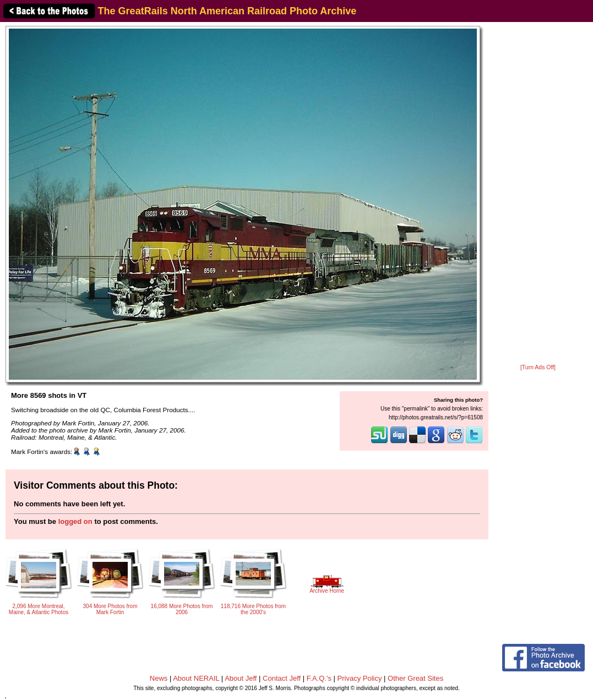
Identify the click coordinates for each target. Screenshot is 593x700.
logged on (75, 521)
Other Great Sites (415, 678)
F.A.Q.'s (319, 678)
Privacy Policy (360, 678)
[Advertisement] (538, 194)
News (159, 678)
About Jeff (241, 678)
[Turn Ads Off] (538, 367)
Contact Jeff (282, 678)
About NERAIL (196, 678)
